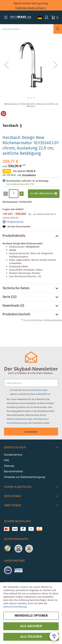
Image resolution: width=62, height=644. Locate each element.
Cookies (24, 587)
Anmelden (31, 432)
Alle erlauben (31, 637)
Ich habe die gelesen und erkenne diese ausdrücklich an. (31, 392)
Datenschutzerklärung (15, 607)
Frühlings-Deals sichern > (31, 8)
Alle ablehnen (31, 626)
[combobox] (27, 29)
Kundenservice (13, 455)
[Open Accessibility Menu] (54, 636)
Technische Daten (16, 288)
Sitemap (9, 466)
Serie (6, 297)
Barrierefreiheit (13, 471)
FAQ (6, 460)
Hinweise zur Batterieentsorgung (24, 477)
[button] (6, 17)
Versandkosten (29, 175)
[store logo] (21, 17)
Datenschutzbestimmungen (35, 390)
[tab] (31, 236)
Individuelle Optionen (31, 616)
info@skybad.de (15, 222)
